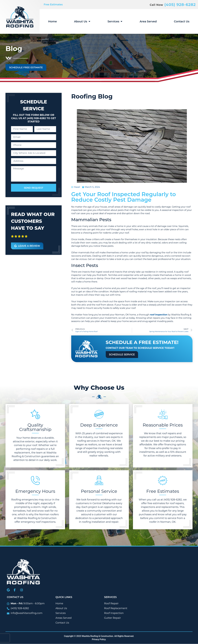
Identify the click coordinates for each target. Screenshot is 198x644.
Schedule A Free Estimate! (142, 342)
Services (115, 21)
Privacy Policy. (99, 640)
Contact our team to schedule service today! (140, 348)
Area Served (148, 21)
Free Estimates (53, 5)
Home (53, 21)
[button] (11, 239)
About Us (82, 21)
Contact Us (182, 21)
